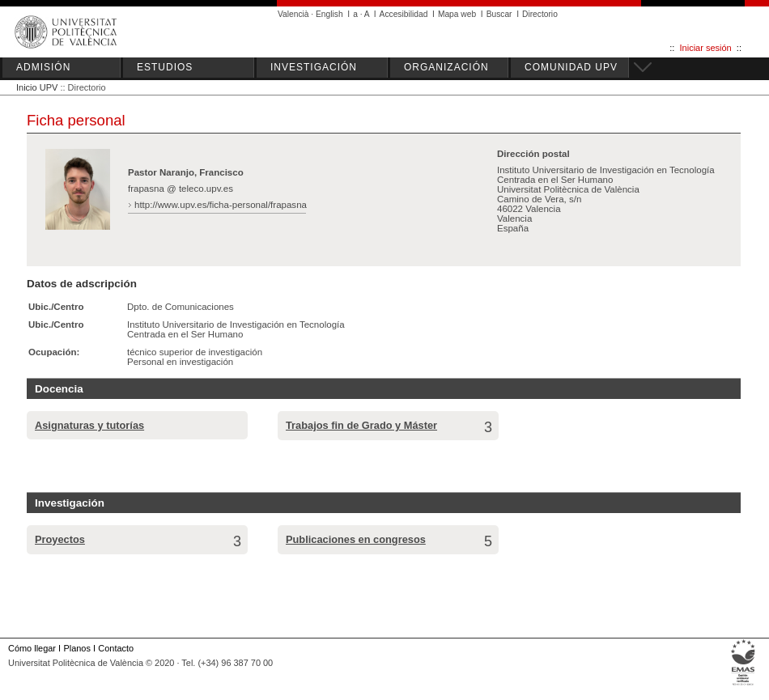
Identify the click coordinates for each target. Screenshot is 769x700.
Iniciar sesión (706, 48)
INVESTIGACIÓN (314, 67)
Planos (76, 648)
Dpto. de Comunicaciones (181, 307)
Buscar (499, 14)
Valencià (293, 14)
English (329, 14)
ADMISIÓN (43, 67)
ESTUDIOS (165, 67)
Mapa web (457, 14)
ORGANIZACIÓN (446, 67)
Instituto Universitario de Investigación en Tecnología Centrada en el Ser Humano (236, 329)
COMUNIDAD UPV (571, 67)
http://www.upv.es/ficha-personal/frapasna (221, 205)
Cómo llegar (32, 648)
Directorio (540, 14)
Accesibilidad (404, 14)
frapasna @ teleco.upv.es (181, 189)
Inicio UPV (37, 87)
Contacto (116, 648)
